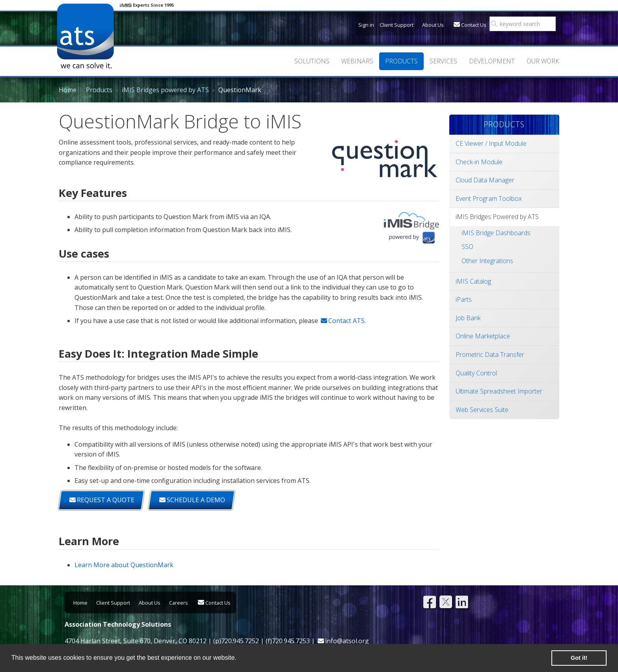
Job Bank (468, 318)
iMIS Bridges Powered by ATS (497, 217)
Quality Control (476, 373)
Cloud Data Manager (485, 180)
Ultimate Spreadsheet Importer (499, 391)
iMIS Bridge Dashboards (496, 233)
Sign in (366, 25)
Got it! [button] (579, 658)
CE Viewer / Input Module (491, 143)
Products (99, 90)
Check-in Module (479, 162)
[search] (525, 24)
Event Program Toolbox (489, 199)
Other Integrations (487, 261)
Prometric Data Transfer (490, 355)
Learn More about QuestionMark (124, 565)
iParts (464, 299)
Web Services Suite (482, 410)
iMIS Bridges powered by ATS (165, 90)
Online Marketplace (483, 336)
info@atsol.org (347, 641)
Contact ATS (346, 321)
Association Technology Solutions (85, 36)
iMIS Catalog (473, 281)
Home (68, 90)
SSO (467, 247)
